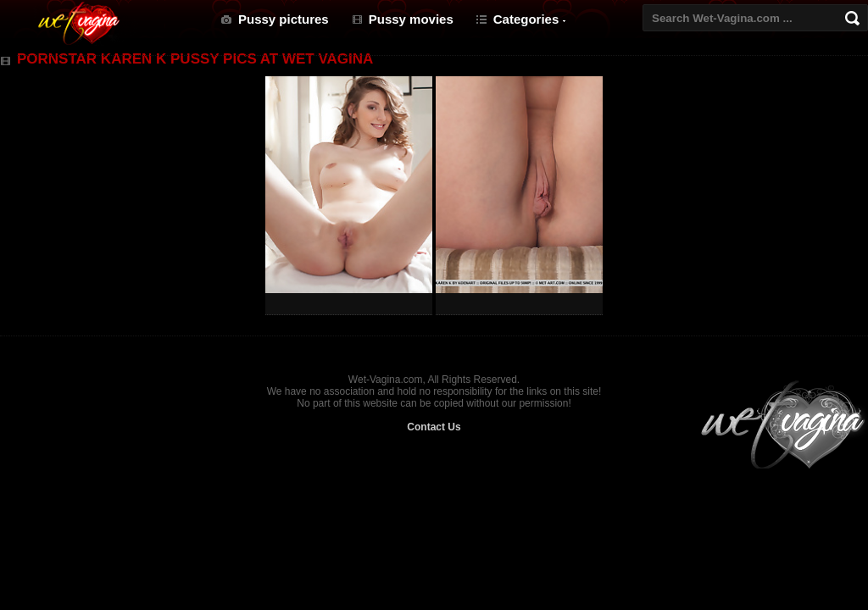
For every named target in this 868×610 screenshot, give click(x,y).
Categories (526, 19)
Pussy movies (411, 19)
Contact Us (434, 427)
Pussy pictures (284, 19)
